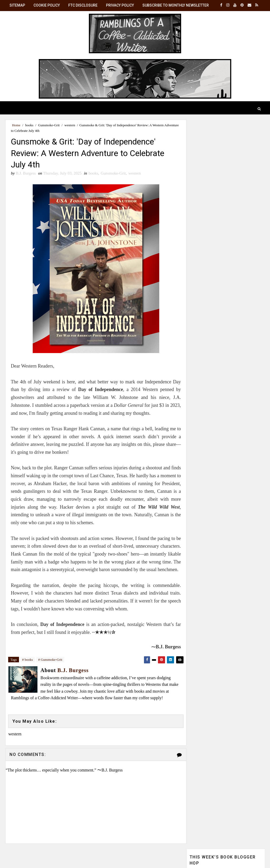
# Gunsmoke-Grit (50, 668)
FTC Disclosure (83, 5)
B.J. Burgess (230, 437)
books (29, 125)
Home (16, 125)
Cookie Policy (47, 5)
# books (28, 668)
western (70, 125)
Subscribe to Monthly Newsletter (176, 5)
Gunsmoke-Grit (49, 125)
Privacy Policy (120, 5)
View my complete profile (211, 497)
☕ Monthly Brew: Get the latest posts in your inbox (225, 377)
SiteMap (17, 5)
